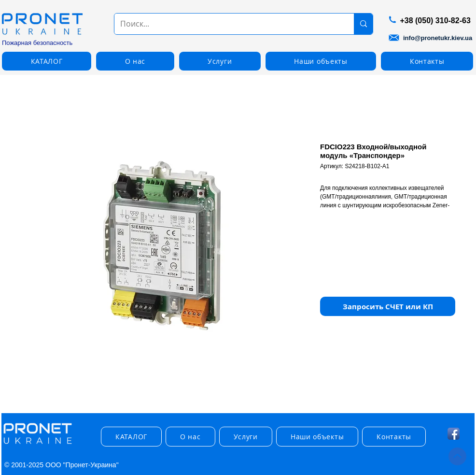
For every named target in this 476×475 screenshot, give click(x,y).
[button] (47, 61)
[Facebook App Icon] (454, 434)
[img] (38, 444)
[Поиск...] (227, 24)
